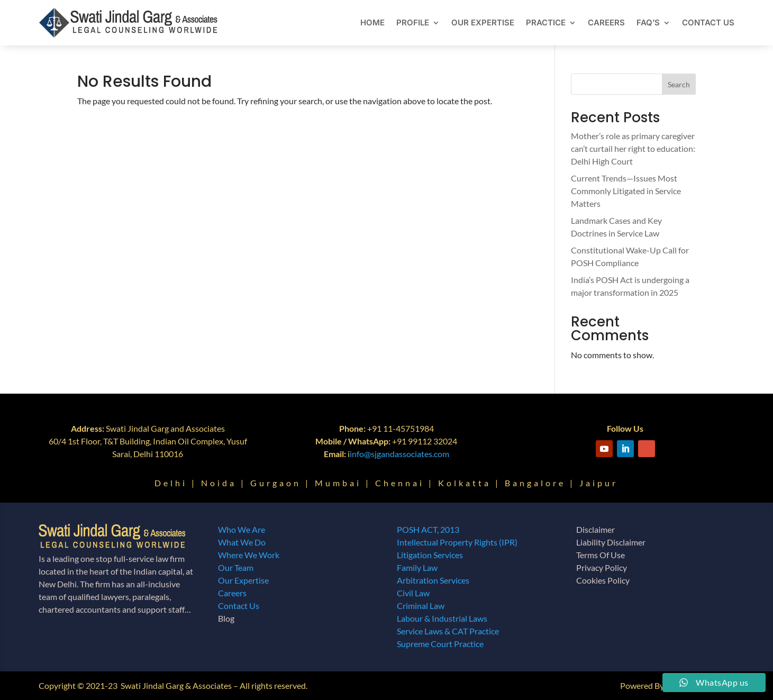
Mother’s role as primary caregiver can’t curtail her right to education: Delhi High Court (633, 148)
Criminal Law (421, 606)
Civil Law (413, 593)
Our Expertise (483, 22)
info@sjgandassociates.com (399, 454)
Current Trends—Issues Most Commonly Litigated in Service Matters (626, 191)
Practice (546, 22)
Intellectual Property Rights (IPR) (457, 542)
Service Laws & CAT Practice (448, 631)
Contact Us (708, 22)
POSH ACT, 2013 (428, 529)
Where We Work (249, 555)
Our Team (236, 567)
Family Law (417, 567)
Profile (413, 22)
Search (679, 84)
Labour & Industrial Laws (442, 618)
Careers (606, 22)
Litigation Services (430, 555)
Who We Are (242, 529)
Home (372, 22)
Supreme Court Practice (440, 644)
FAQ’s (648, 22)
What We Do (242, 542)
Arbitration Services (433, 580)
